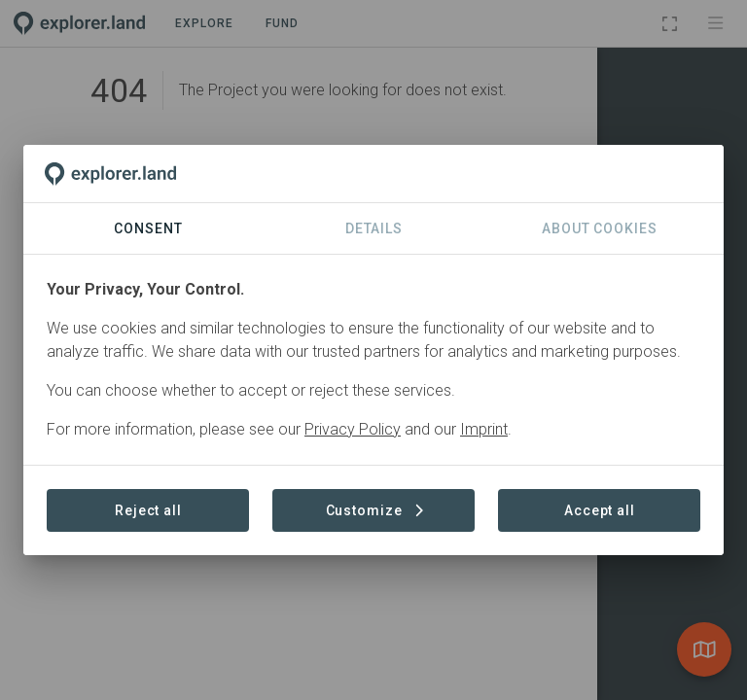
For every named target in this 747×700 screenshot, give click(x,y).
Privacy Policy (353, 429)
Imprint (484, 429)
